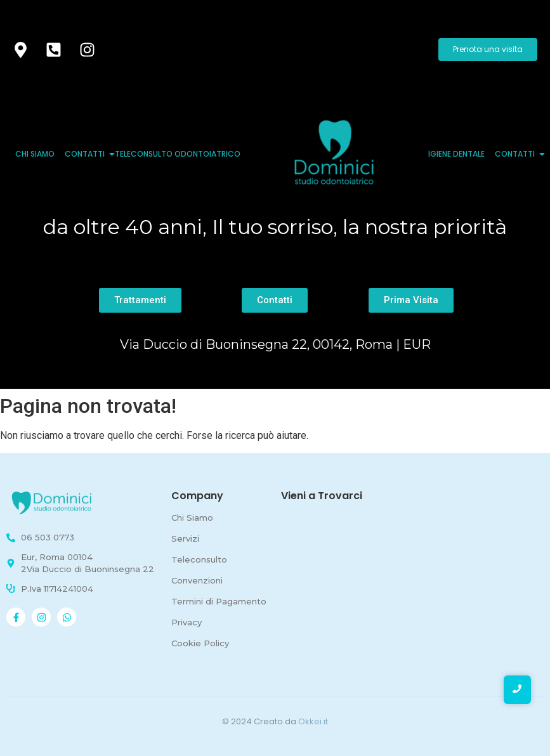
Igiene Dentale (456, 154)
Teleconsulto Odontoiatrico (178, 154)
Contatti (86, 154)
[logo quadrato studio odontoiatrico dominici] (334, 153)
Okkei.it (313, 721)
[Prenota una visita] (488, 49)
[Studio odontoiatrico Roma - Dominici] (54, 503)
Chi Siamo (35, 154)
